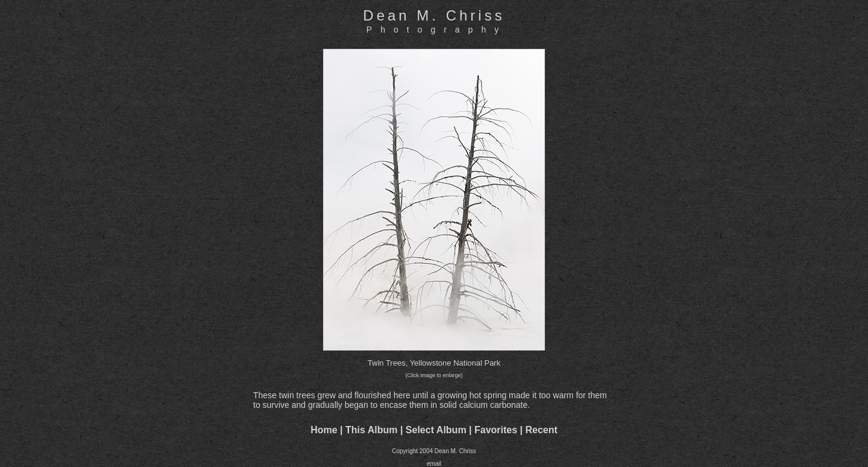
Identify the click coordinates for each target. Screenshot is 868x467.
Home (324, 430)
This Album (372, 430)
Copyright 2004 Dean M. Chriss (434, 451)
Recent (542, 430)
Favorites (496, 430)
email (434, 464)
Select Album (436, 430)
